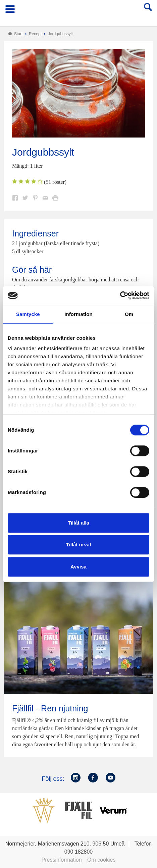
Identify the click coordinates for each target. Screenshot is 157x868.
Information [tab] (78, 314)
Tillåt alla (78, 523)
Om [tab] (129, 314)
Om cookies (101, 860)
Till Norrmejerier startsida (79, 11)
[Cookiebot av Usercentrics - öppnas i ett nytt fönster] (120, 295)
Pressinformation (62, 860)
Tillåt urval (79, 545)
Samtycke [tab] (28, 314)
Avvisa (78, 567)
